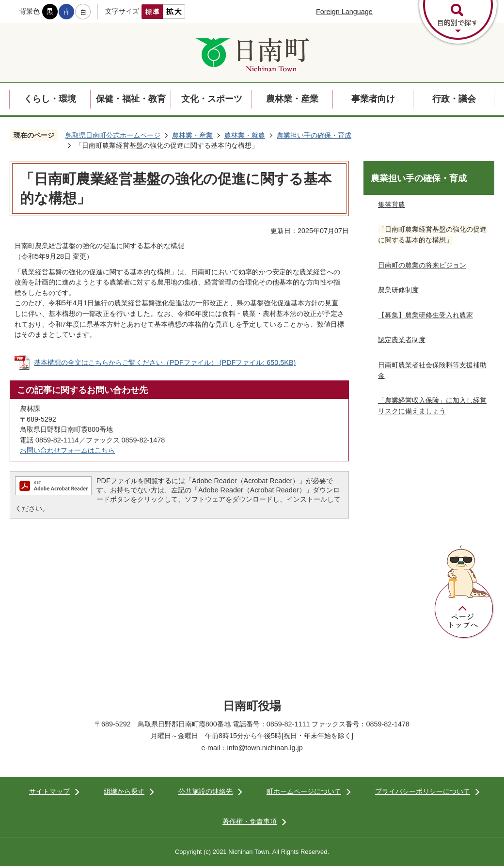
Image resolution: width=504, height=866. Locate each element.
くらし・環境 (50, 99)
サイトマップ (49, 791)
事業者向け (373, 99)
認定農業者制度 (402, 340)
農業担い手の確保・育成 (314, 135)
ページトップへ (464, 592)
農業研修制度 (398, 290)
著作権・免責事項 (250, 821)
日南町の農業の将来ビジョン (422, 265)
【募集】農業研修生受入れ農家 (425, 315)
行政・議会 (454, 99)
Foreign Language (344, 12)
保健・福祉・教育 (131, 99)
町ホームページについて (304, 791)
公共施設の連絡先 (205, 791)
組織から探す (124, 791)
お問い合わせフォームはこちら (67, 450)
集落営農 (392, 205)
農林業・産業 (292, 99)
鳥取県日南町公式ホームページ (113, 135)
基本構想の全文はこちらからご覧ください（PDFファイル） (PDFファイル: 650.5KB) (165, 362)
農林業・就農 (245, 135)
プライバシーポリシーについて (423, 791)
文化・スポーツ (212, 99)
